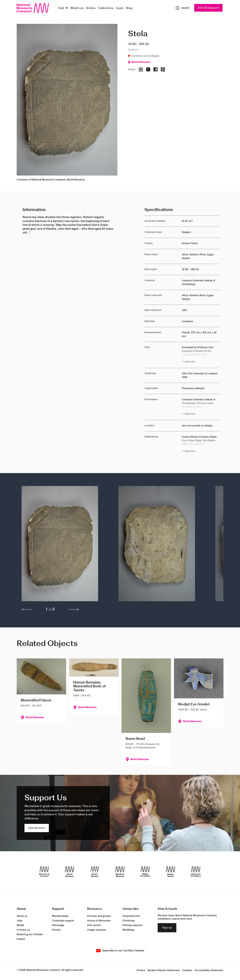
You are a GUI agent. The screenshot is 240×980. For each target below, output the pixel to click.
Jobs (20, 921)
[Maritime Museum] (120, 872)
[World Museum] (69, 872)
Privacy (141, 970)
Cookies (187, 970)
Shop (129, 8)
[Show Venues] (67, 8)
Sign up (167, 928)
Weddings (128, 930)
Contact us (23, 930)
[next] (74, 609)
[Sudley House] (171, 872)
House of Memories (99, 921)
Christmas (129, 921)
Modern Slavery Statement (164, 970)
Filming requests (132, 925)
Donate (56, 930)
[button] (64, 545)
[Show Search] (182, 8)
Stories (91, 8)
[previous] (27, 609)
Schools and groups (99, 916)
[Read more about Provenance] (201, 407)
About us (22, 916)
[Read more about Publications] (201, 444)
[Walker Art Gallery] (145, 872)
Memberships (60, 916)
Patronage (58, 925)
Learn (120, 8)
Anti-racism (94, 925)
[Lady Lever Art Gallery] (196, 872)
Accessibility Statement (209, 970)
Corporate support (63, 921)
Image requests (97, 930)
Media (20, 925)
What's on (77, 8)
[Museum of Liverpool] (44, 872)
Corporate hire (131, 916)
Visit (61, 8)
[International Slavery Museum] (95, 872)
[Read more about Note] (201, 355)
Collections (106, 8)
